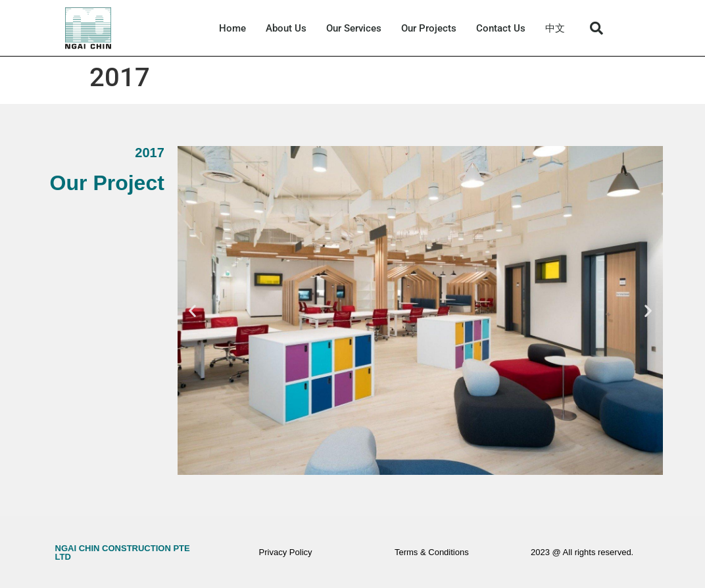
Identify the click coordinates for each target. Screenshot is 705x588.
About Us (286, 28)
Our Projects (429, 28)
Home (232, 28)
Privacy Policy (286, 552)
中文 (555, 28)
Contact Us (501, 28)
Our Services (354, 28)
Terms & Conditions (432, 552)
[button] (596, 28)
